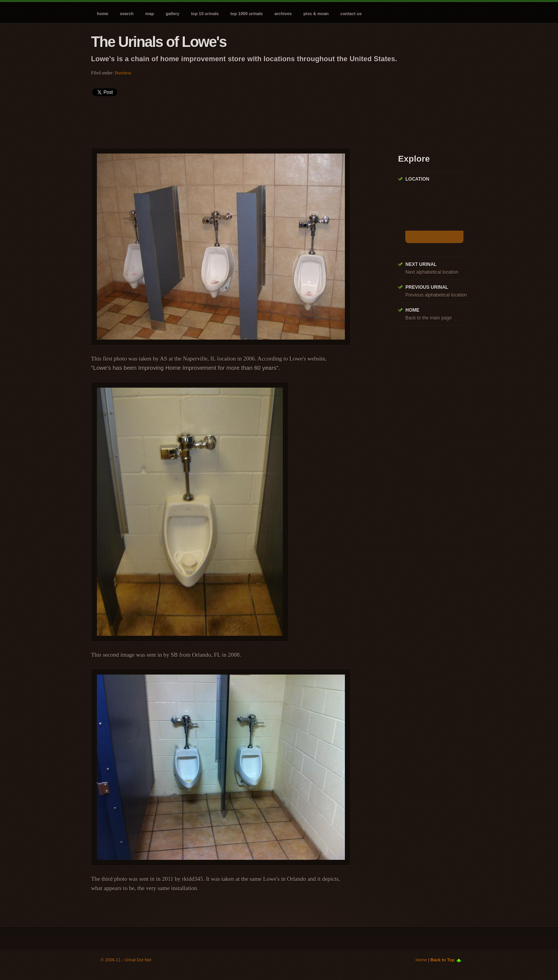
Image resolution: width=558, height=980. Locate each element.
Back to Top (443, 960)
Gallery (172, 14)
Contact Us (351, 14)
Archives (283, 14)
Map (150, 14)
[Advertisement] (232, 119)
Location (417, 179)
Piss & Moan (316, 14)
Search (127, 14)
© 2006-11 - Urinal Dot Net (126, 960)
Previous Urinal (427, 287)
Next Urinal (421, 264)
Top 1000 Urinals (246, 14)
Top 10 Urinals (205, 14)
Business (123, 73)
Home (102, 14)
